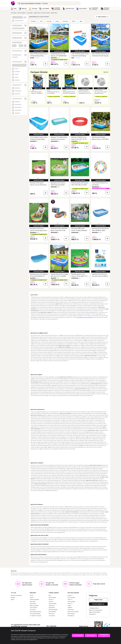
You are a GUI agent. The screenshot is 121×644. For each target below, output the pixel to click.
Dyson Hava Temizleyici (73, 612)
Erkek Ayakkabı (52, 612)
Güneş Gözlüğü (71, 602)
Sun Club (49, 21)
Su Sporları (30, 13)
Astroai (70, 575)
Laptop (69, 606)
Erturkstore (83, 573)
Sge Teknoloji (47, 575)
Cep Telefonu (52, 616)
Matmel (25, 575)
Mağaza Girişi (98, 600)
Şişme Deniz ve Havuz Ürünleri (42, 13)
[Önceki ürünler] (30, 89)
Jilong (57, 21)
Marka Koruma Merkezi (16, 596)
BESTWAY (68, 573)
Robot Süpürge (52, 598)
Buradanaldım (14, 575)
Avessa (79, 573)
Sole (52, 575)
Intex (41, 21)
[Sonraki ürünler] (109, 89)
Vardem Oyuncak (44, 573)
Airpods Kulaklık (53, 604)
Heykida (63, 573)
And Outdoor (104, 573)
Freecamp (21, 575)
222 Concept (74, 573)
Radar (42, 575)
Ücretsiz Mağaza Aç (98, 604)
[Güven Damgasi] (107, 626)
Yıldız (103, 575)
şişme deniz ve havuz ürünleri (84, 317)
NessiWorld (36, 573)
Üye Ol (31, 596)
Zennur (59, 575)
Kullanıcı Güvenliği (34, 606)
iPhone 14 (51, 600)
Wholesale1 (99, 575)
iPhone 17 (70, 600)
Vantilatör (70, 608)
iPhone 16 (70, 604)
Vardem (98, 573)
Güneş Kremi (71, 610)
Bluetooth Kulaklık (53, 610)
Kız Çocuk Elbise (71, 598)
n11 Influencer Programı (36, 616)
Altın (50, 596)
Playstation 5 (52, 606)
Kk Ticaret (38, 575)
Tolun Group (90, 575)
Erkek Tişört (52, 614)
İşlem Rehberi (33, 604)
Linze (81, 575)
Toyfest (94, 573)
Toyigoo (55, 575)
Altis (53, 573)
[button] (37, 49)
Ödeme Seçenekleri (34, 600)
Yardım (32, 598)
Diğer (81, 21)
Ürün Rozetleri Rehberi (35, 614)
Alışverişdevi (64, 575)
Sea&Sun (84, 575)
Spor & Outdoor (22, 13)
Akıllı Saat (51, 602)
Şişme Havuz (54, 13)
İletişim (13, 600)
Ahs (32, 575)
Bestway (33, 21)
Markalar (13, 598)
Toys (94, 575)
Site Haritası (33, 610)
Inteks (74, 21)
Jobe (34, 575)
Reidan (29, 575)
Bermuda (65, 21)
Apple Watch (52, 608)
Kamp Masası (71, 616)
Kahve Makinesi (71, 614)
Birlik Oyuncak (58, 573)
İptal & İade (33, 602)
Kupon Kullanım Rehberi (36, 612)
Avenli (73, 575)
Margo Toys (89, 573)
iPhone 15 (70, 596)
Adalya (50, 573)
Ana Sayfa (14, 13)
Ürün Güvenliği (33, 608)
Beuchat (77, 575)
